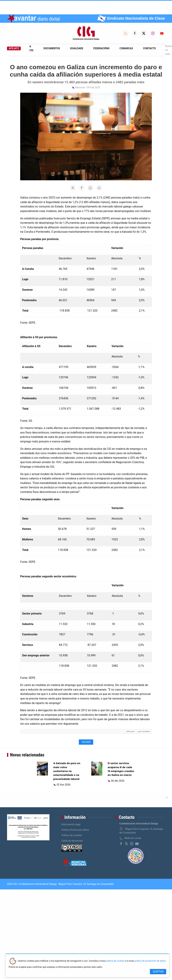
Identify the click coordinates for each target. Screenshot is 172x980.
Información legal (71, 824)
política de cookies (115, 961)
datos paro (131, 731)
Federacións (101, 48)
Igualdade (77, 48)
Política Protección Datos (75, 830)
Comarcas (126, 48)
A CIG (32, 48)
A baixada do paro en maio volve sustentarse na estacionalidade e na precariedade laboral (67, 771)
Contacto (149, 48)
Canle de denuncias (72, 841)
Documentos (52, 48)
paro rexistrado (144, 731)
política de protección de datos (150, 961)
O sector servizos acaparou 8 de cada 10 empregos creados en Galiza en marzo (121, 769)
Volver (86, 742)
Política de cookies (72, 835)
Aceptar (158, 972)
